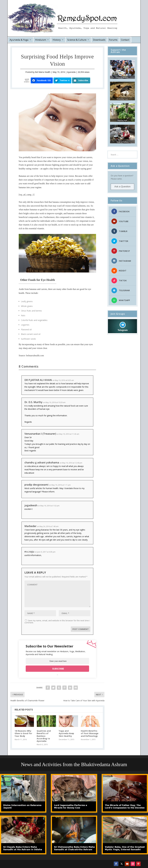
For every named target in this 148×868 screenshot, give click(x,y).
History (57, 40)
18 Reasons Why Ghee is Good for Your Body (23, 733)
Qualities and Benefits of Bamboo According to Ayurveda (44, 736)
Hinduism (41, 40)
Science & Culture (77, 40)
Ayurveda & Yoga (19, 40)
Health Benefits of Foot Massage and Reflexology (90, 733)
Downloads (99, 40)
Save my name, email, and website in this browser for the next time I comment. (57, 622)
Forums (113, 40)
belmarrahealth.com (35, 356)
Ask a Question (122, 187)
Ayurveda (71, 72)
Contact (125, 40)
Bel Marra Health (43, 72)
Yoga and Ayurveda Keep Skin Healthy (66, 733)
